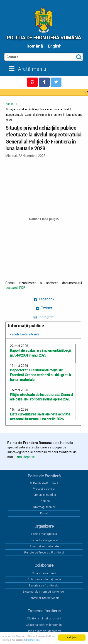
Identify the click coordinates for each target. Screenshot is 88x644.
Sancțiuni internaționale (44, 598)
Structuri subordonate (44, 546)
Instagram (44, 317)
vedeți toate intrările (25, 334)
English (55, 46)
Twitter (44, 308)
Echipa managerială (44, 534)
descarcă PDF (15, 288)
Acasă (10, 104)
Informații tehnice (44, 507)
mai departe (26, 457)
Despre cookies (33, 640)
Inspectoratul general (44, 540)
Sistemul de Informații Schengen (44, 592)
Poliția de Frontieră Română (44, 38)
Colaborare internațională (44, 579)
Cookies (44, 501)
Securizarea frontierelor (44, 585)
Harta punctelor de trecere (44, 631)
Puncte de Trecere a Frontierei (44, 552)
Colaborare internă (44, 573)
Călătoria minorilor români (44, 618)
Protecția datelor (44, 489)
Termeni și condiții (44, 495)
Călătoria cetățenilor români (44, 625)
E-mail (44, 513)
